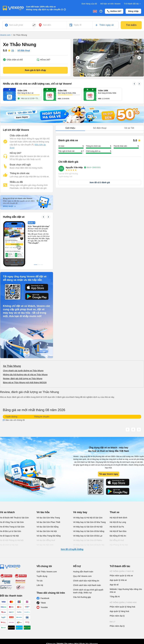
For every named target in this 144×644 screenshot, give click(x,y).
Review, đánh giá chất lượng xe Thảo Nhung (23, 379)
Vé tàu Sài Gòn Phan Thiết (48, 522)
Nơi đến (47, 25)
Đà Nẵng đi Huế (117, 540)
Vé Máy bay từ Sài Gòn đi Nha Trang (89, 522)
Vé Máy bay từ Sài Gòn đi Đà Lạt (88, 536)
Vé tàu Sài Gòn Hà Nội (47, 531)
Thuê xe (115, 512)
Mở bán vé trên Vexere (110, 4)
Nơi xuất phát (16, 25)
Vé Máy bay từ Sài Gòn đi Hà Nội (88, 527)
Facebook (45, 598)
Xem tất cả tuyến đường (72, 549)
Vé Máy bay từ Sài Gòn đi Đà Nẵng (89, 531)
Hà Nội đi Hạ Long (118, 522)
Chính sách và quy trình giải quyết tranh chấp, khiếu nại (88, 591)
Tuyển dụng (42, 576)
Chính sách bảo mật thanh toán (87, 585)
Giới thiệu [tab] (70, 128)
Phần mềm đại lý (117, 616)
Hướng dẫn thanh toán (83, 572)
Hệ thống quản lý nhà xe (122, 571)
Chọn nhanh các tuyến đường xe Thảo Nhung (23, 371)
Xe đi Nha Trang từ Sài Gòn (12, 527)
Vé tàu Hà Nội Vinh (45, 545)
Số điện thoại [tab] (100, 128)
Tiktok (43, 603)
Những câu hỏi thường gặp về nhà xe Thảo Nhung (25, 375)
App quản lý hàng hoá (119, 611)
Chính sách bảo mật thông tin (86, 581)
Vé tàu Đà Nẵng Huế (46, 540)
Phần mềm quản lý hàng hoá (122, 607)
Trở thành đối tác (133, 4)
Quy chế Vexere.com (82, 576)
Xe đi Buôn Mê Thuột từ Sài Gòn (14, 518)
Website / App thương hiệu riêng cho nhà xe (126, 591)
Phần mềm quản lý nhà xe (121, 576)
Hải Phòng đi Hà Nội (119, 545)
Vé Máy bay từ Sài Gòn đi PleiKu (88, 540)
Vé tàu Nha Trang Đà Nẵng (49, 536)
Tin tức (40, 581)
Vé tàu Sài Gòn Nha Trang (48, 518)
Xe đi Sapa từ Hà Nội (9, 536)
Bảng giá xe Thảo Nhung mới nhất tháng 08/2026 (25, 382)
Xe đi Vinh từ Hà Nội (9, 545)
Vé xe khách (7, 512)
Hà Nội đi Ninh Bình (118, 518)
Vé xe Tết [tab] (129, 128)
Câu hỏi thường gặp (82, 597)
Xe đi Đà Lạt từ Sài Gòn (11, 531)
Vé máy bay (80, 512)
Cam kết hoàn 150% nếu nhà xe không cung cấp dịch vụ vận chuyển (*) (45, 8)
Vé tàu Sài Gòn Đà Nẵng (47, 527)
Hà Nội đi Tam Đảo (118, 531)
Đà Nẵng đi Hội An (118, 536)
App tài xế (114, 585)
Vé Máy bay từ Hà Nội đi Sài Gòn (88, 518)
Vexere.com (5, 35)
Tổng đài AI (115, 597)
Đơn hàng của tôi (89, 4)
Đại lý (112, 622)
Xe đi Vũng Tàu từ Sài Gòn (12, 522)
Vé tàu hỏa (43, 512)
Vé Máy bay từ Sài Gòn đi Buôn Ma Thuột (89, 546)
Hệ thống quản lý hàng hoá (123, 602)
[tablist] (100, 128)
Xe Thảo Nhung (12, 366)
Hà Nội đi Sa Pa (117, 527)
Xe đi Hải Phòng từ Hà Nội (12, 540)
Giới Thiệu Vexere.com (47, 572)
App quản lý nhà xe (118, 580)
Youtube (44, 607)
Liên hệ (40, 585)
